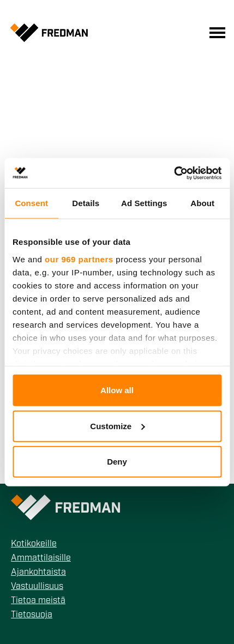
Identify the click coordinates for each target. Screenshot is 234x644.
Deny (117, 462)
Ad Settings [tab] (144, 203)
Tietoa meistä (38, 601)
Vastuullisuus (37, 587)
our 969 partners (79, 259)
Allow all (117, 390)
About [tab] (202, 203)
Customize (117, 426)
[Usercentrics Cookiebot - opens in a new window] (174, 173)
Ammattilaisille (41, 558)
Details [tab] (86, 203)
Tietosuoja (32, 615)
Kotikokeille (34, 544)
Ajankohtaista (38, 573)
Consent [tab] (31, 203)
